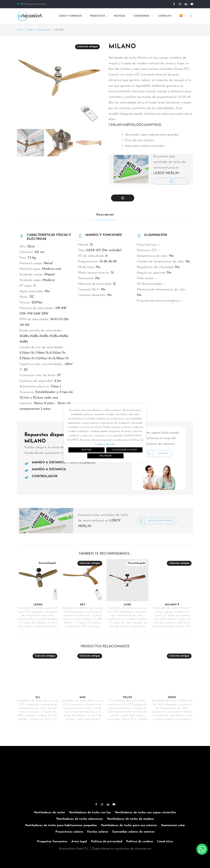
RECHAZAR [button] (105, 456)
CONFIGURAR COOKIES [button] (124, 450)
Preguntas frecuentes (52, 842)
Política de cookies (140, 842)
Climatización (44, 30)
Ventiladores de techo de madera (130, 819)
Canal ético (165, 842)
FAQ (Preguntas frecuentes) (32, 4)
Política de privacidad (107, 842)
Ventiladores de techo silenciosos (80, 819)
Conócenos (141, 16)
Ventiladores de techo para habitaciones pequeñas (61, 825)
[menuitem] (182, 19)
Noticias (120, 16)
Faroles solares (98, 832)
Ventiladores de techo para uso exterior (129, 825)
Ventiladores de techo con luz (90, 813)
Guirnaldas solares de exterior (133, 832)
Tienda (30, 30)
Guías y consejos (70, 16)
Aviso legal (79, 842)
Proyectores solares (69, 832)
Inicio (20, 30)
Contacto (165, 16)
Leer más (110, 444)
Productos (98, 16)
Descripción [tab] (105, 215)
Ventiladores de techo (49, 813)
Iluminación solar (173, 825)
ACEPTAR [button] (86, 450)
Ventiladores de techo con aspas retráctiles (146, 813)
